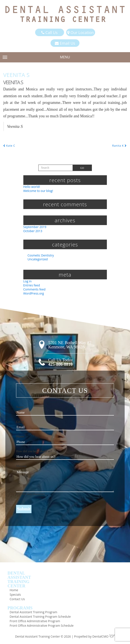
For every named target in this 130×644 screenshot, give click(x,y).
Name (20, 407)
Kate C (9, 146)
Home (14, 590)
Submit (24, 509)
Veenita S (16, 75)
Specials (15, 595)
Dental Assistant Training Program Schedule (40, 617)
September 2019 (35, 227)
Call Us (49, 33)
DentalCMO (104, 636)
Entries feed (32, 285)
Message (22, 466)
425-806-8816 (60, 364)
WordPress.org (34, 293)
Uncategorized (38, 259)
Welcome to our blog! (38, 191)
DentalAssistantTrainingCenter (19, 579)
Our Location (80, 33)
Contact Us (17, 599)
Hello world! (32, 187)
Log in (28, 281)
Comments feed (34, 289)
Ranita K (120, 146)
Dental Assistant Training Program (33, 612)
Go (82, 168)
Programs (20, 608)
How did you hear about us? (34, 451)
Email (20, 422)
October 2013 (33, 231)
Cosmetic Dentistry (41, 255)
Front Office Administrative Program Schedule (42, 626)
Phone (20, 437)
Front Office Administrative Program (35, 621)
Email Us (65, 43)
